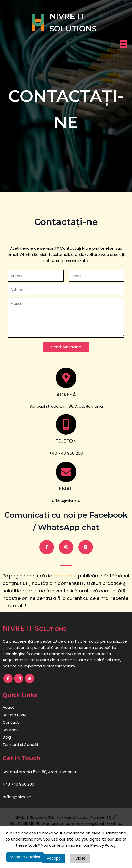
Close (80, 858)
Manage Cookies (25, 857)
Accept (53, 858)
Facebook (65, 576)
